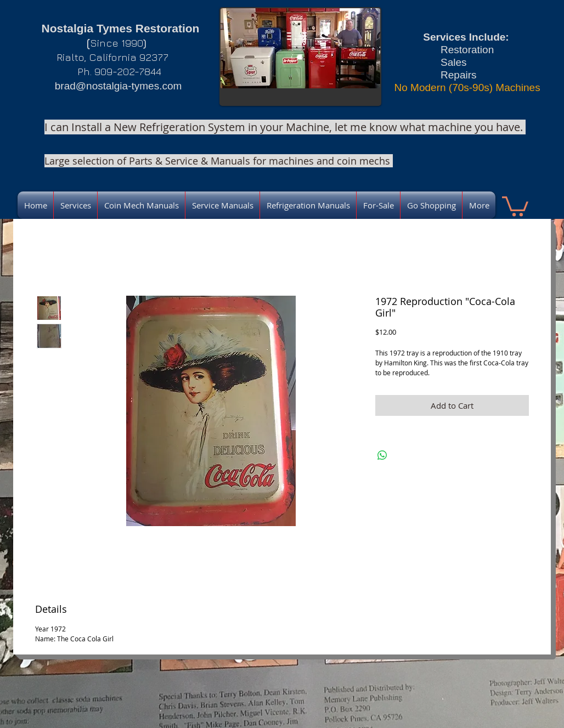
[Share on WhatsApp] (382, 455)
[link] (515, 205)
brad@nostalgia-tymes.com (119, 86)
